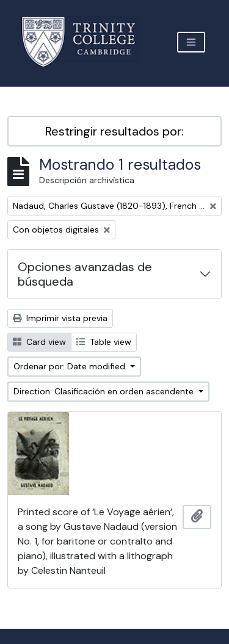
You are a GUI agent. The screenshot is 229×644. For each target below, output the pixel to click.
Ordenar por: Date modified (71, 366)
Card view (39, 342)
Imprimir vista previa (60, 318)
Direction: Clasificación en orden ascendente (105, 391)
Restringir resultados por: (114, 131)
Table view (104, 342)
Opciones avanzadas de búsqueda (85, 274)
